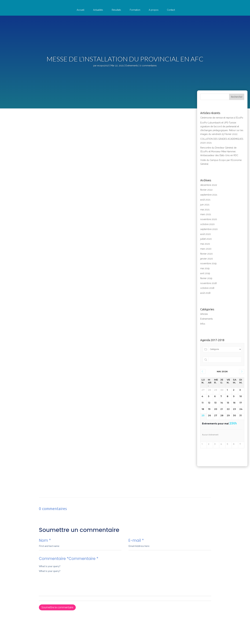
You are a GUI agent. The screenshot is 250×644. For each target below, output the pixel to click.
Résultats (116, 10)
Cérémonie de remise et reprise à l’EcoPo (222, 118)
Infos (203, 324)
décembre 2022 (209, 185)
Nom (80, 546)
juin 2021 (205, 205)
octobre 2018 (207, 288)
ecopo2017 (103, 66)
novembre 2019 (208, 263)
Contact (171, 10)
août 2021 (205, 200)
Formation (135, 10)
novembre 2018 (208, 283)
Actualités (98, 10)
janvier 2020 (207, 259)
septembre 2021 (209, 195)
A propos (154, 10)
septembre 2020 (209, 229)
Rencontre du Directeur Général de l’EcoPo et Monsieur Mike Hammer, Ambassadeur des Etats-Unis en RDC (219, 152)
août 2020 (206, 234)
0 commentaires (148, 66)
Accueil (81, 10)
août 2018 (205, 293)
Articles (204, 314)
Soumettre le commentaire (57, 607)
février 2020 (206, 254)
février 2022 (206, 190)
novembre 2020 (209, 219)
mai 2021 (205, 210)
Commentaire (125, 592)
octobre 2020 (207, 224)
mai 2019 (205, 268)
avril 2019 (205, 273)
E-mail (170, 546)
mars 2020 (206, 249)
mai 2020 (205, 244)
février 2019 (206, 278)
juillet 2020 (206, 239)
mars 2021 (206, 214)
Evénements (132, 66)
